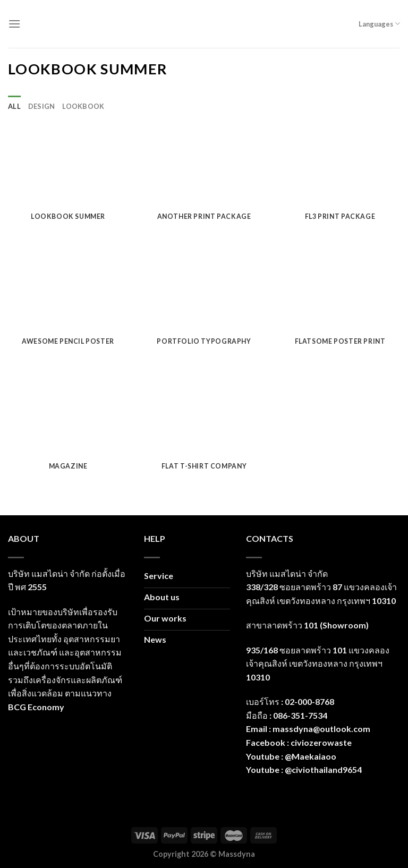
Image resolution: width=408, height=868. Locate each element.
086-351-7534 (300, 715)
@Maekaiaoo (311, 756)
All (14, 106)
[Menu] (14, 24)
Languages (379, 24)
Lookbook (83, 106)
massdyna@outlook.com (321, 729)
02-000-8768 (309, 701)
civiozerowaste (321, 742)
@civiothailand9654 (323, 769)
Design (42, 106)
